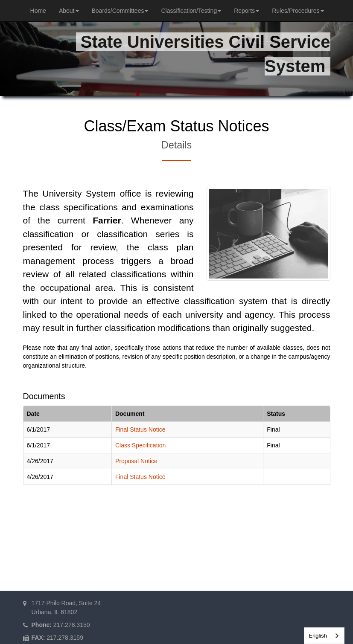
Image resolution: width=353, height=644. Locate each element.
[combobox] (324, 636)
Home (38, 11)
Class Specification (140, 445)
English (318, 636)
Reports (247, 11)
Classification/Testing (191, 11)
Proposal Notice (136, 461)
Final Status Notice (140, 429)
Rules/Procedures (298, 11)
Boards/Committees (120, 11)
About (69, 11)
